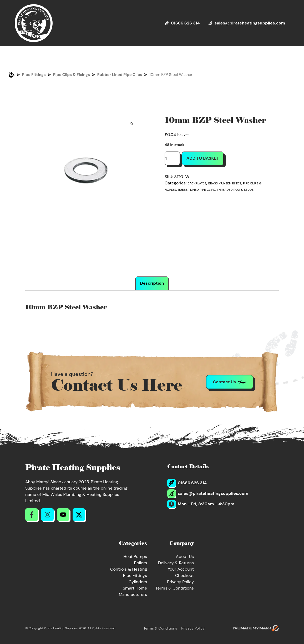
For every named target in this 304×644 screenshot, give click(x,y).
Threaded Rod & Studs (235, 190)
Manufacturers (133, 594)
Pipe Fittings (34, 75)
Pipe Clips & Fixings (72, 75)
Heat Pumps (135, 557)
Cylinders (138, 582)
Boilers (140, 563)
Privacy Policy (180, 582)
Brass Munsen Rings (225, 183)
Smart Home (135, 588)
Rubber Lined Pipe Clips (120, 75)
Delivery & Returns (176, 563)
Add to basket (203, 158)
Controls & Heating (129, 569)
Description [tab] (152, 283)
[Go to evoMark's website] (256, 628)
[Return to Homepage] (34, 23)
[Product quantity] (172, 158)
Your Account (181, 569)
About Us (185, 557)
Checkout (184, 575)
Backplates (197, 183)
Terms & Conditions (175, 588)
